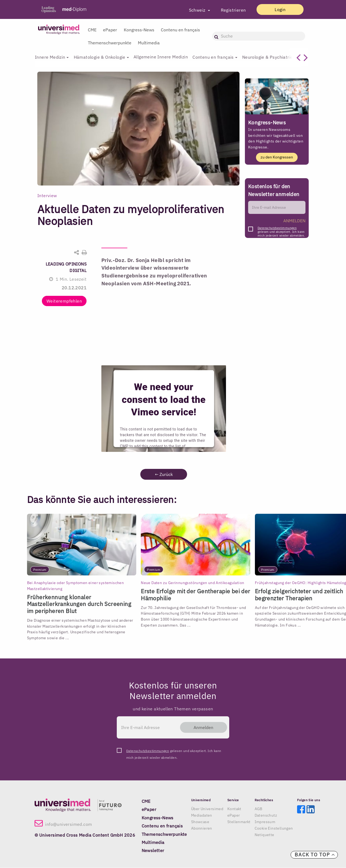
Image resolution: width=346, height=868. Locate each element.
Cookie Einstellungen (274, 829)
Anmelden (201, 728)
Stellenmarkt (239, 822)
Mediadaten (202, 816)
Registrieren (228, 10)
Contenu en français (180, 30)
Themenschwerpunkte (110, 43)
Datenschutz (266, 816)
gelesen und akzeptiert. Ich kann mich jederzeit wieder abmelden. (281, 230)
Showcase (200, 822)
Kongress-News (139, 30)
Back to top (315, 855)
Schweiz (193, 10)
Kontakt (234, 809)
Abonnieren (202, 829)
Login (278, 9)
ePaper (110, 30)
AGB (259, 809)
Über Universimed (207, 809)
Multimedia (149, 43)
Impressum (265, 822)
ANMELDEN (294, 221)
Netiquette (265, 835)
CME (92, 30)
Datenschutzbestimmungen (277, 228)
